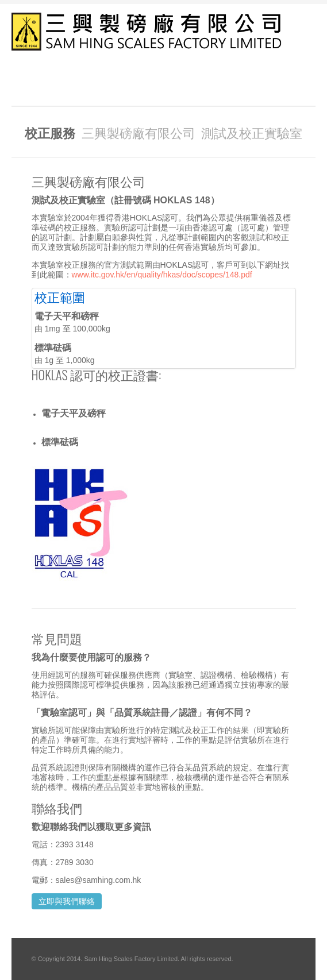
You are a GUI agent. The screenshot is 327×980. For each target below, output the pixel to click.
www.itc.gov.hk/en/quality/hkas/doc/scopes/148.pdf (162, 275)
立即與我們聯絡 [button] (67, 901)
